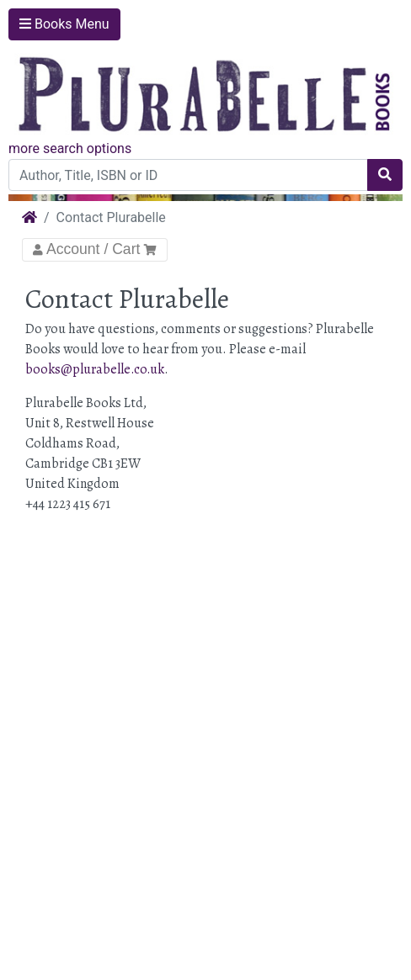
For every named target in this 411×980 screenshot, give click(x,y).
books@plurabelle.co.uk (95, 369)
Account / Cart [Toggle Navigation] (95, 249)
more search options (70, 148)
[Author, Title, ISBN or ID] (188, 175)
